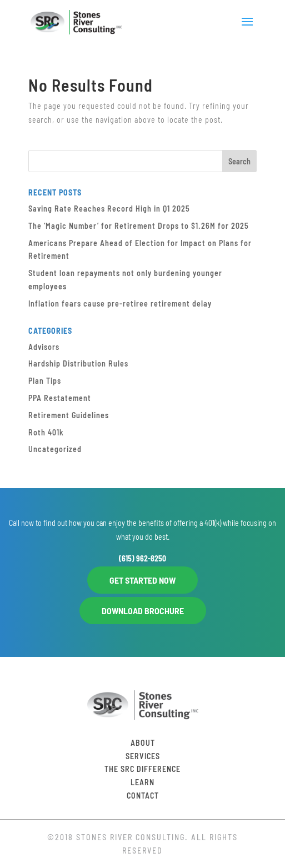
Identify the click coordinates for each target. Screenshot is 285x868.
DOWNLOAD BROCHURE (143, 611)
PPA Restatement (60, 398)
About (143, 743)
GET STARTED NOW (142, 580)
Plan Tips (45, 381)
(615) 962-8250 (142, 558)
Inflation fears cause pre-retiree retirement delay (120, 303)
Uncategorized (55, 449)
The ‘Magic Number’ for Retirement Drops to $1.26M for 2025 (139, 226)
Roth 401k (46, 432)
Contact (143, 796)
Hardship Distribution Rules (78, 363)
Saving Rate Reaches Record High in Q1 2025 (109, 209)
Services (143, 756)
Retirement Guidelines (69, 415)
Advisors (44, 347)
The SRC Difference (142, 769)
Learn (142, 782)
